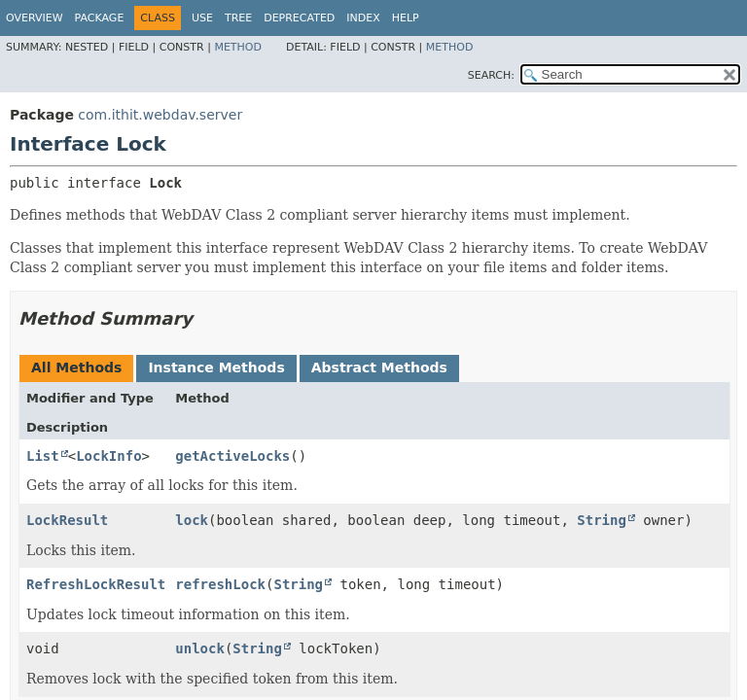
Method (238, 47)
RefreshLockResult (96, 584)
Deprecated (299, 18)
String (602, 520)
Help (406, 18)
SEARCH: (491, 75)
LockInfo (108, 456)
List (43, 456)
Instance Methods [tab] (216, 367)
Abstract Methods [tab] (379, 367)
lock (192, 520)
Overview (35, 18)
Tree (238, 18)
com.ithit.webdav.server (160, 115)
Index (363, 18)
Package (100, 18)
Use (202, 18)
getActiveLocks (232, 456)
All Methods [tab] (76, 367)
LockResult (67, 520)
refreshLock (220, 584)
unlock (200, 648)
